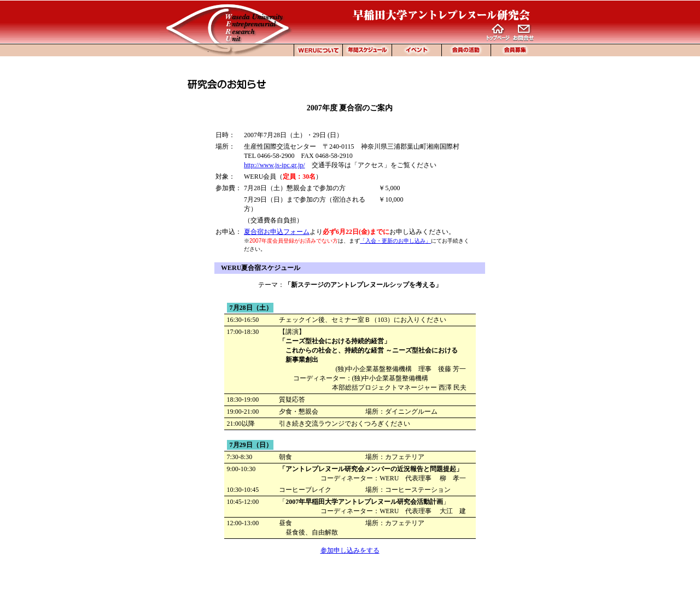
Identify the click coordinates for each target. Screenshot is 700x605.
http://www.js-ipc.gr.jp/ (275, 165)
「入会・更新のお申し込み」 (395, 241)
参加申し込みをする (350, 550)
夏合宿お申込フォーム (277, 232)
